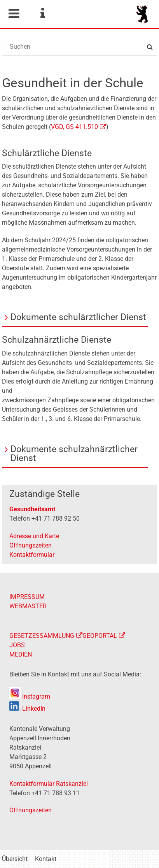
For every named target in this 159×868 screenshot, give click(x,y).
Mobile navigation (14, 14)
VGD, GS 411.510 (74, 127)
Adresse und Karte (34, 536)
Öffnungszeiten (31, 545)
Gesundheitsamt (32, 509)
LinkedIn (27, 709)
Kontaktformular (32, 555)
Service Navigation (42, 14)
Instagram (30, 696)
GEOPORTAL (100, 636)
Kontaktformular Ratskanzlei (49, 784)
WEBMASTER (28, 606)
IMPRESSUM (27, 597)
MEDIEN (21, 654)
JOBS (17, 645)
